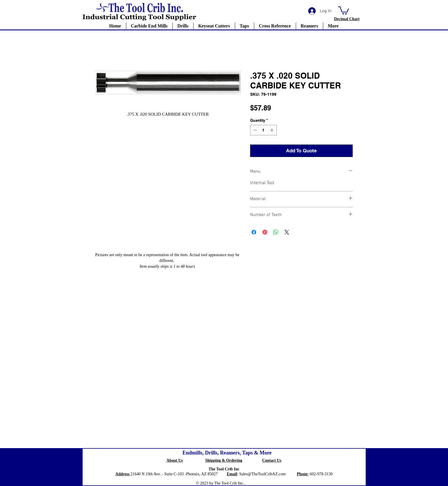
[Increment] (272, 130)
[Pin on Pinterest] (265, 232)
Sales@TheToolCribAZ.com (262, 474)
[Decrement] (254, 130)
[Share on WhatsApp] (276, 232)
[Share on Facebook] (254, 232)
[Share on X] (287, 232)
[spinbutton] (263, 130)
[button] (344, 10)
